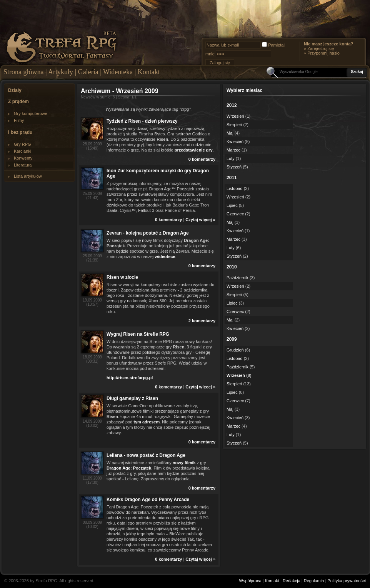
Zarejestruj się (321, 48)
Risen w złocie (122, 277)
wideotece (165, 257)
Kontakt (149, 72)
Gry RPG (22, 144)
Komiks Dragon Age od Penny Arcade (148, 500)
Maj (230, 133)
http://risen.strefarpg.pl (130, 378)
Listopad (235, 188)
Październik (237, 278)
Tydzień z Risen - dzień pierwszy (142, 121)
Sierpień (234, 125)
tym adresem (147, 422)
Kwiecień (235, 142)
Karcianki (22, 151)
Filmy (19, 120)
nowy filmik (184, 463)
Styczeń (234, 167)
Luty (231, 158)
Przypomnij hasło (323, 53)
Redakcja (292, 581)
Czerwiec (235, 214)
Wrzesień (235, 116)
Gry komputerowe (31, 113)
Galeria (88, 72)
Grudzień (235, 350)
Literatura (23, 165)
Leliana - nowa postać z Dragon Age (146, 455)
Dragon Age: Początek (129, 468)
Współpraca (250, 581)
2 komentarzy (202, 321)
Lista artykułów (28, 176)
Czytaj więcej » (200, 220)
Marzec (233, 150)
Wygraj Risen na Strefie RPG (138, 334)
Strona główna (23, 72)
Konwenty (23, 158)
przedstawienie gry (194, 150)
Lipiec (232, 205)
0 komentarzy (202, 159)
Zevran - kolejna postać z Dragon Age (148, 233)
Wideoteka (118, 72)
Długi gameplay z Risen (132, 398)
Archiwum (96, 91)
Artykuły (61, 72)
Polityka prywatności (347, 581)
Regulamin (314, 581)
